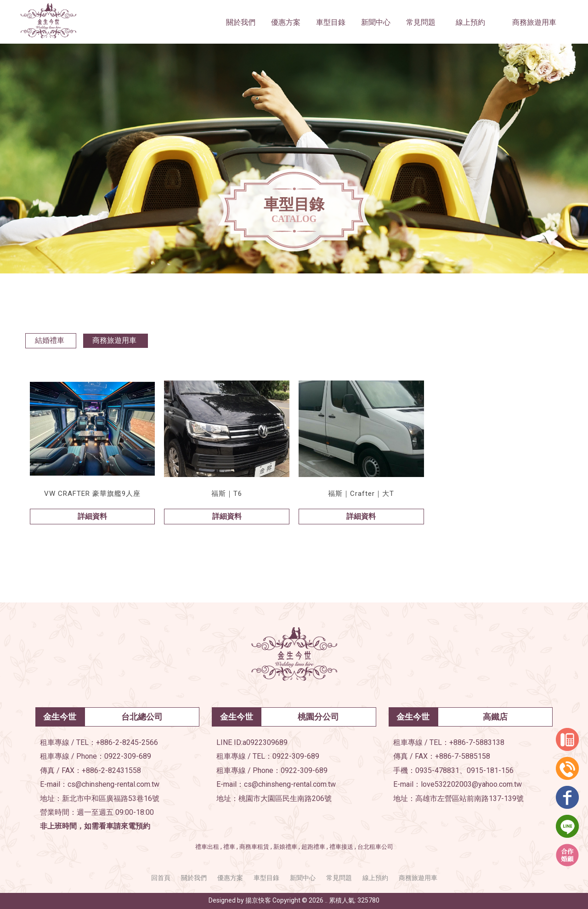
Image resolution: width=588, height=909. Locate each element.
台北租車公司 (375, 847)
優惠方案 (230, 878)
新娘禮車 (285, 847)
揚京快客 (258, 900)
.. (326, 900)
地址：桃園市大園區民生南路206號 (274, 798)
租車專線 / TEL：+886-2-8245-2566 (99, 742)
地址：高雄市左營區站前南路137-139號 (458, 798)
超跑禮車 (313, 847)
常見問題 (339, 878)
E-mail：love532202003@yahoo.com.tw (458, 784)
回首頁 (161, 878)
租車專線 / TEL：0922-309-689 (268, 756)
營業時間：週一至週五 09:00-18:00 (97, 812)
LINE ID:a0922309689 (252, 742)
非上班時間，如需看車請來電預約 (95, 826)
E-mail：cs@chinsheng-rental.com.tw (100, 784)
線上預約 (375, 878)
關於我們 (194, 878)
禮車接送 (341, 847)
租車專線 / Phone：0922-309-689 (96, 756)
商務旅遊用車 (114, 340)
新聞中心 (303, 878)
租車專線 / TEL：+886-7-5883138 (449, 742)
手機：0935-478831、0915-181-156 (453, 770)
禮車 (229, 847)
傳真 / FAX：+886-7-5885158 (442, 756)
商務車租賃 (254, 847)
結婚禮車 (50, 340)
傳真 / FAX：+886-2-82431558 (90, 770)
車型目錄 (266, 878)
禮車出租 (207, 847)
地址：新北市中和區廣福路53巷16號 (100, 798)
